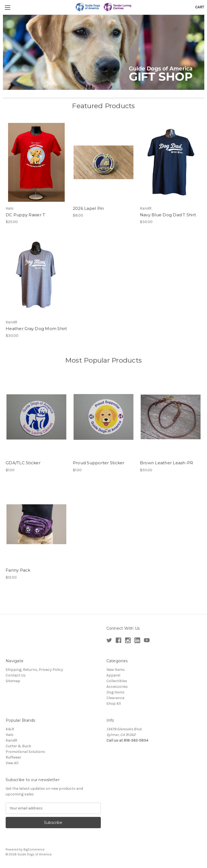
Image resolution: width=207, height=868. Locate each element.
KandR (11, 740)
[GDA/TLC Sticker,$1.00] (36, 417)
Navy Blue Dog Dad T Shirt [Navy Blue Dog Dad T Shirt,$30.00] (168, 215)
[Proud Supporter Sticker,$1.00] (103, 417)
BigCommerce (34, 849)
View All (12, 763)
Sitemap (13, 681)
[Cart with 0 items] (200, 7)
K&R (10, 729)
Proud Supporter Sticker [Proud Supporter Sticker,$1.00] (99, 463)
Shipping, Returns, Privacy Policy (34, 670)
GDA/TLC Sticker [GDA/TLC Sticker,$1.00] (23, 463)
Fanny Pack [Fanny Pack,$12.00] (18, 570)
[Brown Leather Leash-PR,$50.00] (171, 417)
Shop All (114, 704)
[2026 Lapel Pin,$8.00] (103, 162)
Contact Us (16, 675)
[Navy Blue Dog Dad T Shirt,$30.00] (171, 162)
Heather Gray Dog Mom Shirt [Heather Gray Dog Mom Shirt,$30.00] (36, 329)
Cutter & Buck (18, 746)
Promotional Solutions (25, 752)
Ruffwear (13, 757)
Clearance (115, 698)
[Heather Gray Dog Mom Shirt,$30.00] (36, 276)
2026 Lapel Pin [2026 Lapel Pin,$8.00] (88, 208)
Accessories (117, 687)
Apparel (113, 675)
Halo (10, 735)
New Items (116, 670)
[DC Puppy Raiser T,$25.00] (36, 162)
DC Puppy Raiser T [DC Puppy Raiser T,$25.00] (25, 215)
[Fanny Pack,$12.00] (36, 524)
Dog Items (115, 692)
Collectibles (117, 681)
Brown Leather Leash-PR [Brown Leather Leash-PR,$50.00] (167, 463)
